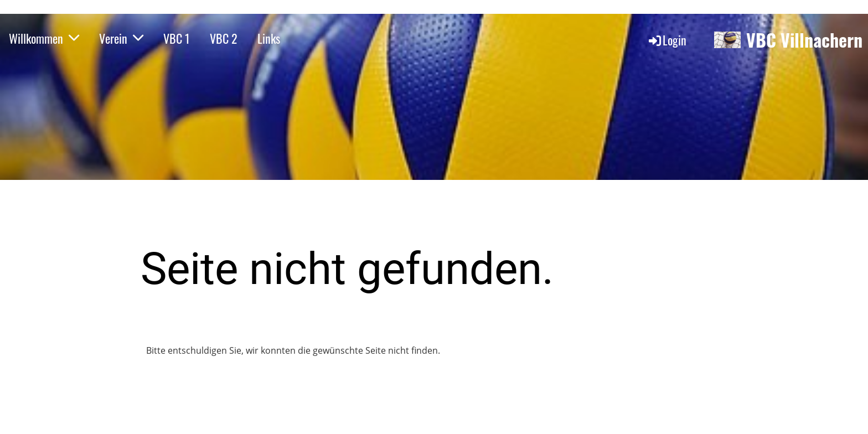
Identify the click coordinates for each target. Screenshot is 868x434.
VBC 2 (224, 38)
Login (667, 40)
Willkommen (44, 38)
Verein (121, 38)
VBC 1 (177, 38)
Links (269, 38)
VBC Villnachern (804, 40)
